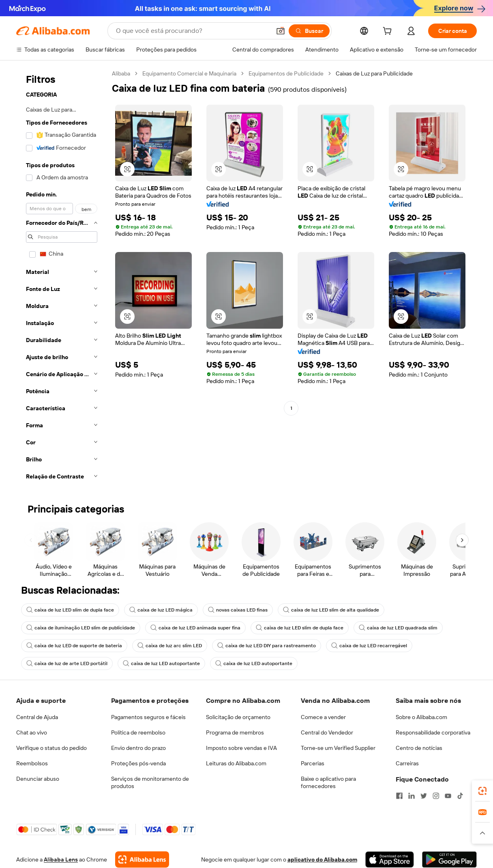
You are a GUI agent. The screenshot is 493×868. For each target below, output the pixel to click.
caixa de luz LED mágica (161, 610)
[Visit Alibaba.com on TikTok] (460, 796)
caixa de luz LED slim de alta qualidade (331, 610)
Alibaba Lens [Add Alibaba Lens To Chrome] (61, 859)
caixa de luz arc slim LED (170, 646)
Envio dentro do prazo (138, 748)
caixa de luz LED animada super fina (195, 628)
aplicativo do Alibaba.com (322, 859)
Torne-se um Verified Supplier (338, 748)
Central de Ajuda (37, 717)
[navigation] (62, 277)
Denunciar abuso (38, 779)
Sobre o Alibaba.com (421, 717)
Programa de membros (235, 732)
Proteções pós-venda (138, 763)
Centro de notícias (419, 748)
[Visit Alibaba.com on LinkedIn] (412, 796)
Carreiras (407, 763)
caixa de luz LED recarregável (369, 646)
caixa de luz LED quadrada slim (398, 628)
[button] (281, 31)
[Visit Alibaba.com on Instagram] (436, 796)
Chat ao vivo (32, 732)
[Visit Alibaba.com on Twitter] (424, 796)
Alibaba (121, 73)
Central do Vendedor (327, 732)
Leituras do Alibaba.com (236, 763)
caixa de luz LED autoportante (161, 663)
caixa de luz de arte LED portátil (67, 663)
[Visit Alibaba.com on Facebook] (399, 796)
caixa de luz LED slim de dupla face (70, 610)
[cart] (389, 32)
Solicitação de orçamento (238, 717)
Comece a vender (323, 717)
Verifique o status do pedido (51, 748)
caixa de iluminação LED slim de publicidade (81, 628)
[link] (482, 791)
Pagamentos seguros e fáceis (148, 717)
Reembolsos (32, 763)
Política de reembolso (138, 732)
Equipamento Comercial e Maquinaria (189, 73)
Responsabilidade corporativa (433, 732)
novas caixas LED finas (238, 610)
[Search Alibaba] (193, 31)
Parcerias (313, 763)
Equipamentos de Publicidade (286, 73)
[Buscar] (309, 31)
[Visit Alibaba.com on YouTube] (448, 796)
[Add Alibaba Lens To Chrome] (142, 859)
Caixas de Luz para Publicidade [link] (374, 73)
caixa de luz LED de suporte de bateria (74, 646)
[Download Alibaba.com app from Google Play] (449, 859)
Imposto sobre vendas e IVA (241, 748)
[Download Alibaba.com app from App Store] (390, 859)
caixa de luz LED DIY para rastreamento (267, 646)
